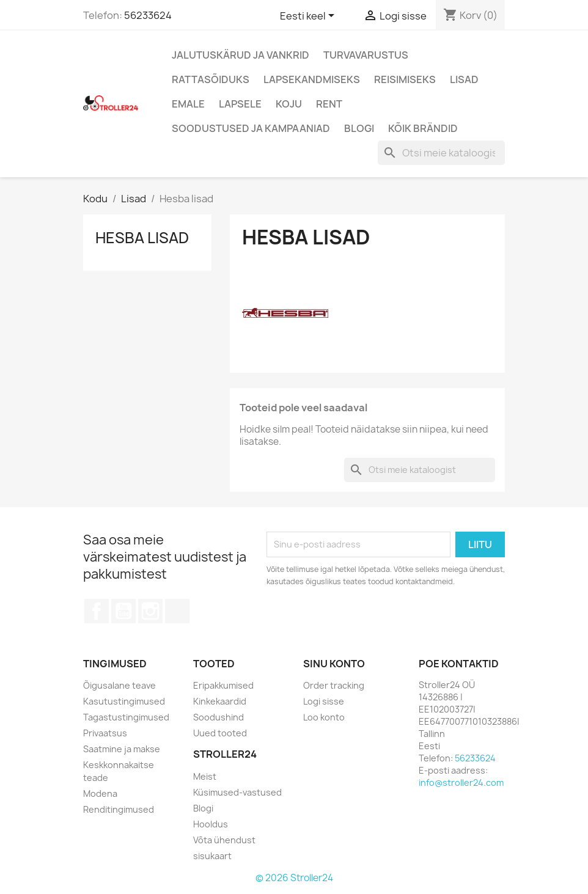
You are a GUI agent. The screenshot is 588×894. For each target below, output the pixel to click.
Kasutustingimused (124, 701)
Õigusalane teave (119, 685)
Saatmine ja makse (122, 749)
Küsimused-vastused (237, 792)
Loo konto (324, 717)
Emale (188, 104)
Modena (100, 793)
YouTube (123, 611)
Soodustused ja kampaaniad (251, 128)
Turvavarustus (366, 55)
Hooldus (211, 824)
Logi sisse (324, 701)
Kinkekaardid (220, 701)
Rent (329, 104)
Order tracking (334, 685)
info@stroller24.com (461, 782)
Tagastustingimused (126, 717)
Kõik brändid (423, 128)
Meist (205, 776)
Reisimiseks (405, 79)
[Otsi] (441, 153)
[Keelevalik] (309, 16)
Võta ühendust (224, 840)
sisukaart (212, 856)
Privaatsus (105, 733)
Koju (289, 104)
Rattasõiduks (211, 79)
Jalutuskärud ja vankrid (241, 55)
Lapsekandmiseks (312, 79)
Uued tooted (220, 733)
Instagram (150, 611)
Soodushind (219, 717)
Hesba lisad (142, 238)
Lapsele (240, 104)
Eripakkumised (223, 685)
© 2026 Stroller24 (294, 878)
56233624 (148, 15)
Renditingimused (119, 809)
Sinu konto (334, 664)
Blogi (359, 128)
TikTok (177, 611)
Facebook (97, 611)
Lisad (464, 79)
